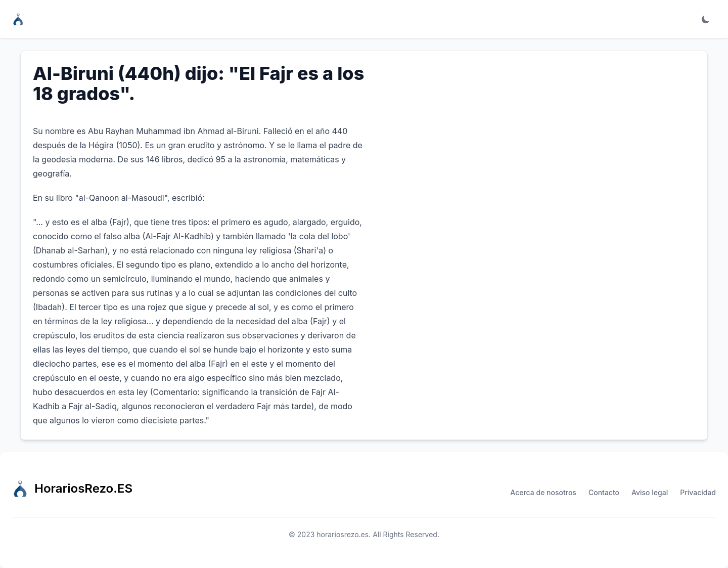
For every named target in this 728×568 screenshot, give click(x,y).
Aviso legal (650, 492)
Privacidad (698, 492)
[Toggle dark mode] (706, 19)
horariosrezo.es (343, 534)
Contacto (604, 492)
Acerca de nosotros (543, 492)
